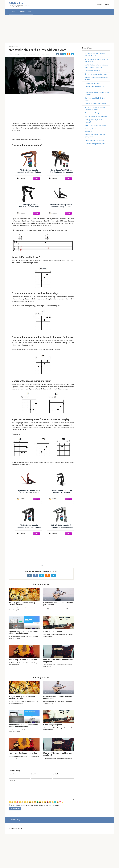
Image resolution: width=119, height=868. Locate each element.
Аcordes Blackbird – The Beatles (95, 104)
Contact (99, 4)
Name (11, 808)
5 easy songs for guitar (53, 665)
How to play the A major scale (94, 113)
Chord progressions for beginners (96, 116)
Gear (30, 12)
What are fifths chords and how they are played (58, 694)
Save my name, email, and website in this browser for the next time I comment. (35, 839)
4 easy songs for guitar (92, 83)
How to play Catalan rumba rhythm (23, 693)
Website (56, 808)
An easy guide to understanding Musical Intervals (22, 637)
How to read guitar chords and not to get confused (58, 637)
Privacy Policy (15, 853)
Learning (22, 12)
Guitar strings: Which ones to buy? (96, 125)
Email (33, 808)
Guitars (13, 12)
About (107, 4)
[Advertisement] (59, 29)
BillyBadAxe (16, 3)
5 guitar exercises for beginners (95, 140)
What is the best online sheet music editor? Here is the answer (23, 666)
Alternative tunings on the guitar (95, 144)
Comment (12, 814)
